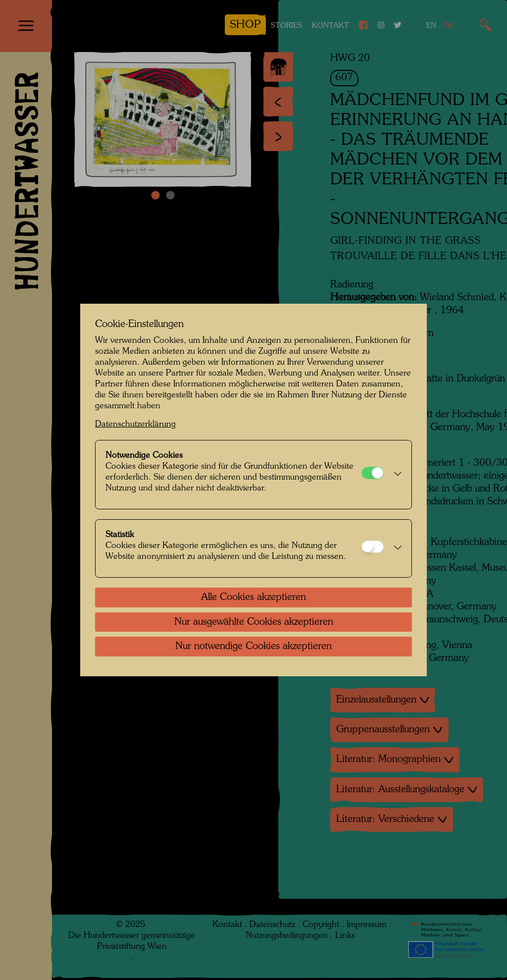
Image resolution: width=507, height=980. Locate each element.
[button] (395, 475)
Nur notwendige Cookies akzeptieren (253, 647)
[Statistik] (373, 547)
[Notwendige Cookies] (373, 473)
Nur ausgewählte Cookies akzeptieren (254, 622)
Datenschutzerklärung (135, 424)
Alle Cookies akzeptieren (253, 598)
